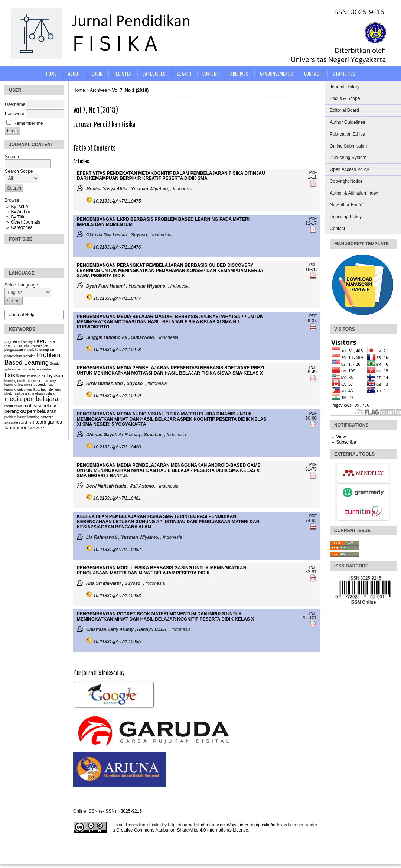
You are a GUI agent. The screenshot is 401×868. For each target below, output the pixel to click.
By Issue (19, 207)
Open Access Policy (349, 169)
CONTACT (313, 73)
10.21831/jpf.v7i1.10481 (117, 498)
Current (211, 73)
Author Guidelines (347, 122)
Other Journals (25, 222)
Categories (22, 227)
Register (123, 73)
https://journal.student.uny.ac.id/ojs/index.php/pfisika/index (225, 825)
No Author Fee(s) (347, 205)
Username (15, 104)
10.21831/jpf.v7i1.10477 (117, 298)
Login (97, 73)
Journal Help (22, 315)
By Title (18, 217)
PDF (313, 173)
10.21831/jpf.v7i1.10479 (117, 396)
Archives (239, 73)
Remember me (28, 123)
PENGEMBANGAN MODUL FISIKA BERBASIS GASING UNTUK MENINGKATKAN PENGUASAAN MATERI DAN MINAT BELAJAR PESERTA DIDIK (162, 570)
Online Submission (348, 146)
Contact (337, 229)
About (74, 73)
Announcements (276, 73)
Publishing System (348, 158)
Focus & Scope (345, 98)
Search (184, 73)
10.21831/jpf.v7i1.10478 (117, 350)
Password (15, 114)
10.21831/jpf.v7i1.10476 (117, 247)
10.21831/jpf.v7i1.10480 (117, 447)
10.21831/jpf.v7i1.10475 (117, 201)
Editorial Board (344, 110)
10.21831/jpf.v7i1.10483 (117, 596)
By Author (20, 212)
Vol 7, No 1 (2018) (130, 90)
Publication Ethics (347, 134)
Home (51, 73)
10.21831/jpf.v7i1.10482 (117, 550)
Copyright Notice (346, 181)
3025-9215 (131, 811)
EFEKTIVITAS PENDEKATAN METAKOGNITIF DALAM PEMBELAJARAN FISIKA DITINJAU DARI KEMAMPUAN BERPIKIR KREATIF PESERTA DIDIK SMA (171, 176)
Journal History (345, 87)
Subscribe (346, 442)
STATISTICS (344, 73)
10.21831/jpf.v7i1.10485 (117, 642)
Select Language (21, 285)
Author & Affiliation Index (354, 193)
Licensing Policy (346, 217)
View (341, 437)
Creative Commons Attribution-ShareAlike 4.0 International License (182, 830)
